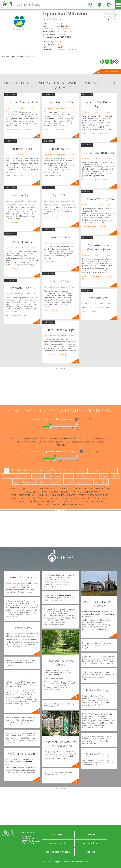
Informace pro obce (58, 843)
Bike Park (43, 482)
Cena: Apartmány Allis (52, 262)
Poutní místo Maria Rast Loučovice (79, 492)
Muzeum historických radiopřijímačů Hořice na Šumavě (46, 501)
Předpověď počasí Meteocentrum (61, 862)
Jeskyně (115, 476)
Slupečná (30, 56)
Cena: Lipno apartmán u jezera (94, 226)
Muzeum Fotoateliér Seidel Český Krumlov (61, 504)
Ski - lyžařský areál (67, 470)
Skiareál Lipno (31, 492)
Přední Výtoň (55, 442)
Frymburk (39, 438)
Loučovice (97, 438)
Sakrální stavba (101, 482)
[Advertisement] (60, 387)
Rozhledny (37, 476)
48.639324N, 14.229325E (67, 31)
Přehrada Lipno (100, 498)
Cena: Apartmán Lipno (14, 222)
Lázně (16, 482)
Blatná (13, 438)
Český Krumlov (63, 29)
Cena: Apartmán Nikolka (15, 176)
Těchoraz (101, 442)
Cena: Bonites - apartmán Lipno (56, 355)
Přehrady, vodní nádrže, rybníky (103, 470)
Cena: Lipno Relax (51, 218)
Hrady (48, 476)
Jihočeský (61, 23)
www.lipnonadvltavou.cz (67, 50)
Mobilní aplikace (91, 843)
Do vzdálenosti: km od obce (52, 419)
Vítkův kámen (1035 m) (24, 498)
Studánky (89, 442)
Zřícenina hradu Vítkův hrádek (55, 498)
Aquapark (40, 470)
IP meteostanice (81, 862)
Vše (6, 470)
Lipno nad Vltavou (65, 13)
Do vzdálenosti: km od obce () (48, 451)
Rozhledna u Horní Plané (90, 501)
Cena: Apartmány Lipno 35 (16, 315)
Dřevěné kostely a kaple (86, 476)
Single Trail (56, 482)
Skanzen (83, 470)
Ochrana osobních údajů (58, 852)
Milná (19, 442)
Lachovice (85, 438)
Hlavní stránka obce (112, 72)
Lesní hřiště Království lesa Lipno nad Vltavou (53, 488)
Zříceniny (69, 476)
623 (59, 44)
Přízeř (67, 442)
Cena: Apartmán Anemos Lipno (18, 129)
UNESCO (52, 470)
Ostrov (42, 442)
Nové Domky (30, 442)
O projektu (58, 834)
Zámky (58, 476)
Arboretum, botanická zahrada (16, 476)
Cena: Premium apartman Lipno (95, 180)
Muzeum (68, 482)
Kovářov (74, 438)
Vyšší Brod (60, 445)
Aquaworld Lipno (18, 488)
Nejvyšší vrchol (29, 482)
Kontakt (91, 852)
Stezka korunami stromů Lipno (95, 488)
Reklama (91, 834)
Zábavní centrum (83, 482)
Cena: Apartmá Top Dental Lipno (95, 133)
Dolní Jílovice (25, 438)
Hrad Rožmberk (81, 498)
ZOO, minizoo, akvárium (22, 470)
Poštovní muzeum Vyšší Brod (60, 495)
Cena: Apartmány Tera (52, 176)
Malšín (108, 438)
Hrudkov (63, 438)
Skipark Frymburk (50, 492)
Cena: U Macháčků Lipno (53, 310)
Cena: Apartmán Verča (91, 311)
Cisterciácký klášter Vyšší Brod (27, 495)
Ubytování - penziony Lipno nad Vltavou (21, 108)
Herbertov (51, 438)
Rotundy (104, 476)
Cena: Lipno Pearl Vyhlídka (54, 129)
